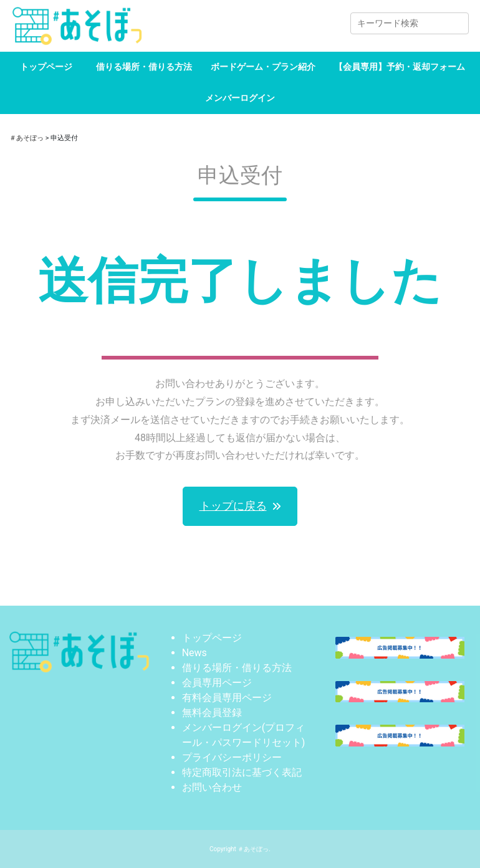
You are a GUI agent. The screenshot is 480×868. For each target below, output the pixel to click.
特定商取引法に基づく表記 (242, 772)
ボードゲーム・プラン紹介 (263, 67)
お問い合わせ (212, 787)
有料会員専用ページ (227, 698)
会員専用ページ (217, 683)
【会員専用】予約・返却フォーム (400, 67)
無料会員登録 (212, 713)
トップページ (46, 67)
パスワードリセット (257, 742)
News (194, 653)
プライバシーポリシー (232, 757)
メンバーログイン (240, 98)
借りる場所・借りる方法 (144, 67)
